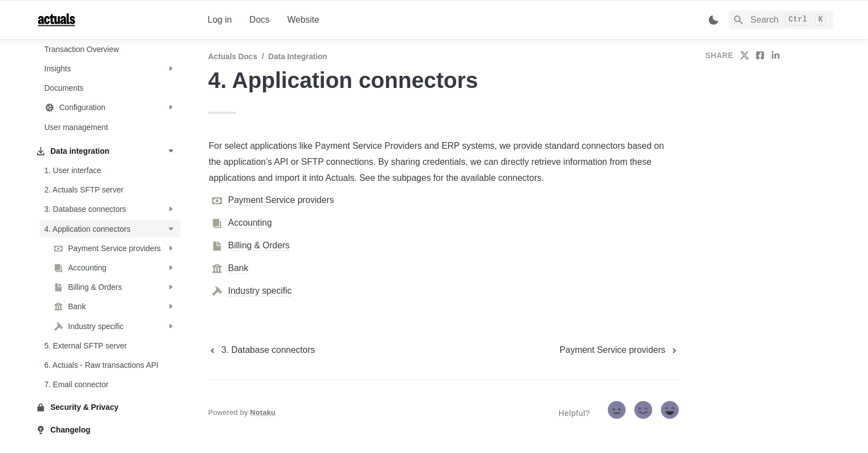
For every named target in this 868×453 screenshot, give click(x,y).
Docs (260, 20)
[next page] (619, 350)
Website (303, 20)
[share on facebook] (760, 55)
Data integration (298, 56)
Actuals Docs (233, 56)
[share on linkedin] (776, 55)
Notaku (263, 412)
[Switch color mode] (714, 20)
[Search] (781, 20)
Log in (220, 20)
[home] (113, 20)
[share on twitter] (745, 55)
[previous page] (262, 350)
